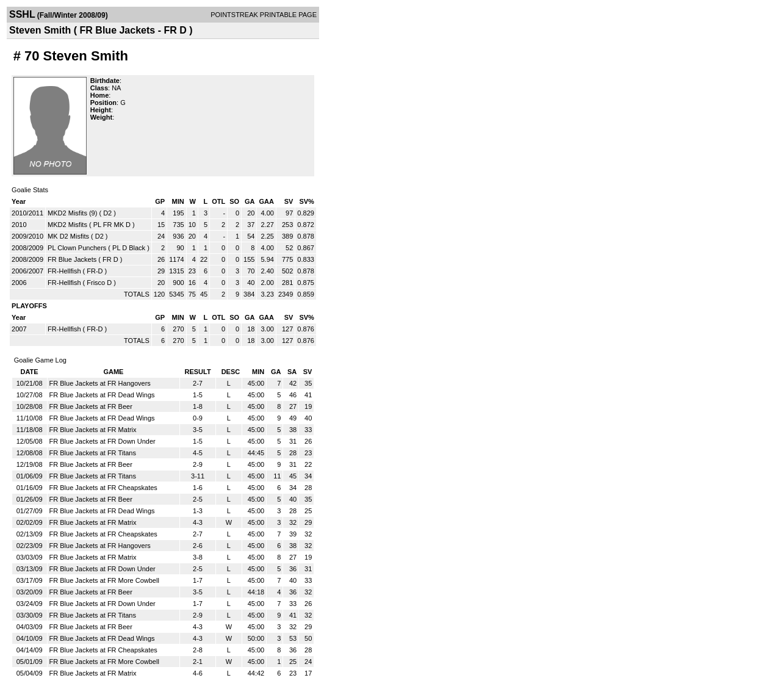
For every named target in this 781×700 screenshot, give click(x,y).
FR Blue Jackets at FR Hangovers (100, 383)
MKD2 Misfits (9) (72, 213)
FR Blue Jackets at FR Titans (93, 453)
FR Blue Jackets (72, 259)
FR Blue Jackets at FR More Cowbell (104, 580)
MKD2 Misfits (67, 225)
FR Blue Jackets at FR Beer (91, 406)
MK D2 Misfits (68, 236)
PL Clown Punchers (77, 248)
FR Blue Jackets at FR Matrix (93, 430)
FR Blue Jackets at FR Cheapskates (103, 488)
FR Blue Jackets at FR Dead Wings (102, 395)
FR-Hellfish (64, 271)
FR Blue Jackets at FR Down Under (103, 441)
